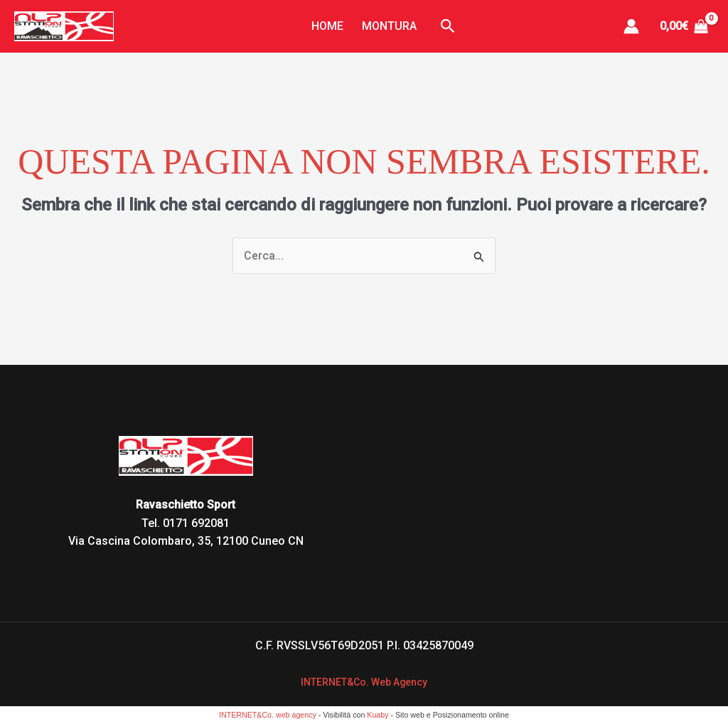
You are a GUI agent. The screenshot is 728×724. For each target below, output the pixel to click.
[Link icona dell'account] (631, 26)
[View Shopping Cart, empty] (684, 26)
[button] (438, 26)
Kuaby (378, 715)
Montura (384, 26)
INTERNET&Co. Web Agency (364, 682)
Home (332, 26)
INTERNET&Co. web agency (268, 715)
